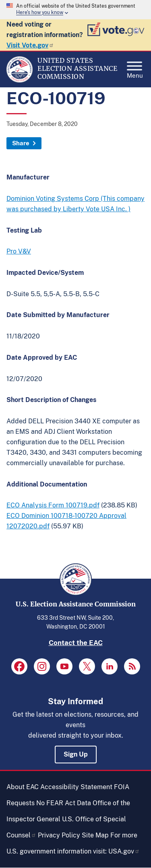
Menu (135, 68)
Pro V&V (19, 251)
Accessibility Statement (76, 787)
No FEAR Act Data (64, 803)
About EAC (23, 787)
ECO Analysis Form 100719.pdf (53, 505)
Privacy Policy (59, 835)
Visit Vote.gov (30, 45)
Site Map (95, 835)
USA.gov (124, 851)
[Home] (20, 80)
